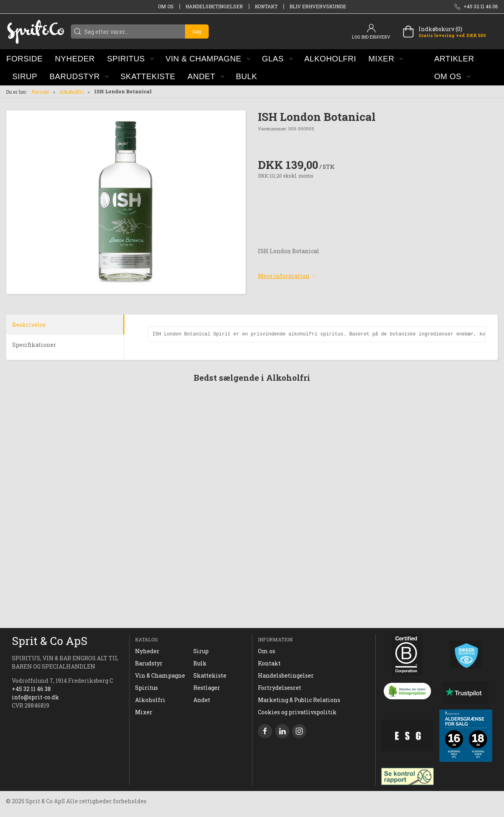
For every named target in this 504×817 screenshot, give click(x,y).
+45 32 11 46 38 (31, 689)
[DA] (35, 31)
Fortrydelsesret (280, 688)
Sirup (201, 651)
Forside (40, 92)
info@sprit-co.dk (35, 697)
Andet (202, 700)
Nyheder (147, 651)
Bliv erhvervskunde (318, 6)
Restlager (207, 688)
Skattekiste (210, 675)
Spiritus (146, 688)
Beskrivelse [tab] (29, 325)
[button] (131, 58)
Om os (166, 6)
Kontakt (266, 6)
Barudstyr (149, 663)
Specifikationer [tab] (34, 345)
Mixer (144, 712)
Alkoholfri (71, 92)
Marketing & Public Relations (299, 700)
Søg (197, 31)
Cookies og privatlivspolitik (297, 712)
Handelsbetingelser (214, 6)
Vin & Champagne (160, 675)
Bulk (200, 663)
